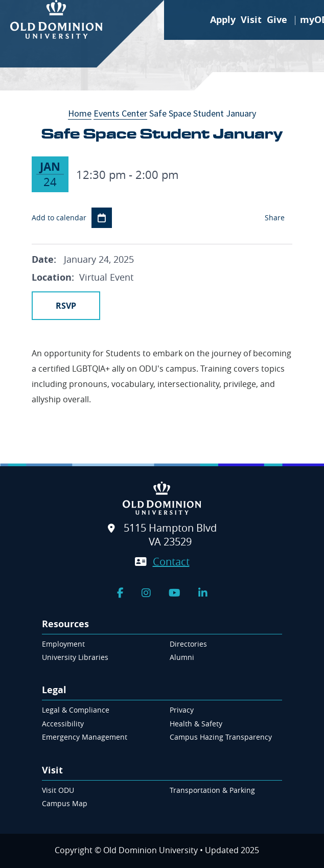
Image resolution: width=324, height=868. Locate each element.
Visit (251, 20)
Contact (171, 562)
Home (80, 113)
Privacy (182, 710)
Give (277, 20)
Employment (63, 644)
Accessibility (63, 724)
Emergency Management (85, 737)
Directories (188, 644)
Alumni (182, 657)
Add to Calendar (102, 218)
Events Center (120, 113)
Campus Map (65, 803)
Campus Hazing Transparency (221, 737)
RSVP (66, 306)
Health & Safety (196, 724)
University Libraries (75, 657)
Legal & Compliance (76, 710)
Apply (223, 20)
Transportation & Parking (212, 790)
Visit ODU (58, 790)
